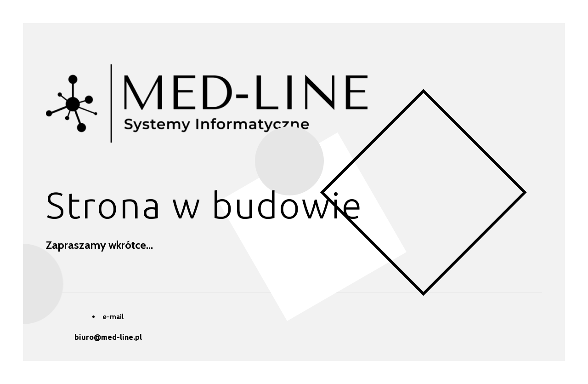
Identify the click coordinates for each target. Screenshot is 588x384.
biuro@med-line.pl (108, 337)
